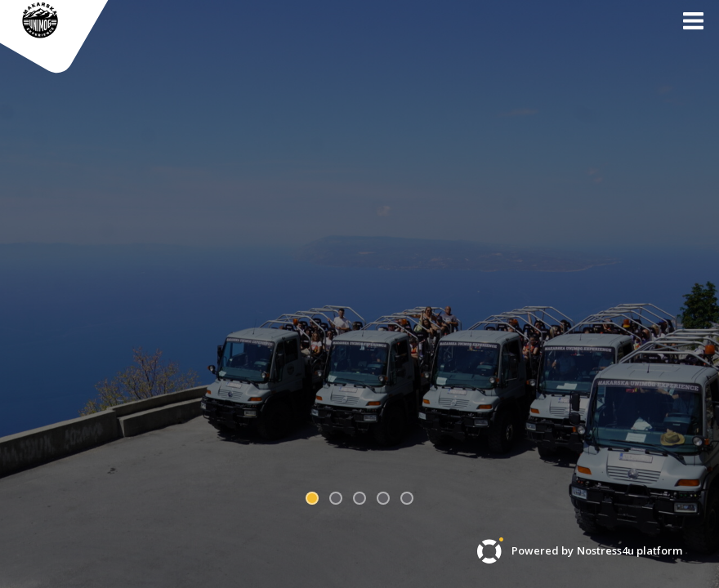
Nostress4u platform (630, 551)
